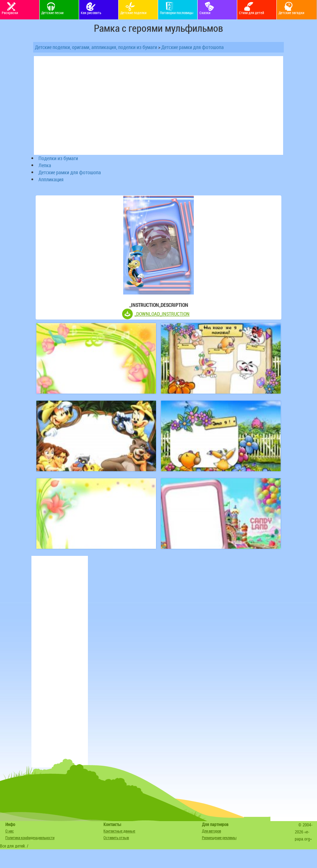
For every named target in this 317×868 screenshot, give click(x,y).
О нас (10, 831)
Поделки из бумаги (58, 158)
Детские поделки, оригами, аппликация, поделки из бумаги (96, 47)
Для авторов (211, 831)
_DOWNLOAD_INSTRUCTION (162, 314)
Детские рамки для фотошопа (193, 47)
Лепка (45, 165)
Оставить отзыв (116, 837)
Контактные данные (119, 831)
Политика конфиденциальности (30, 837)
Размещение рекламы (219, 837)
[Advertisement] (60, 662)
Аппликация (51, 179)
